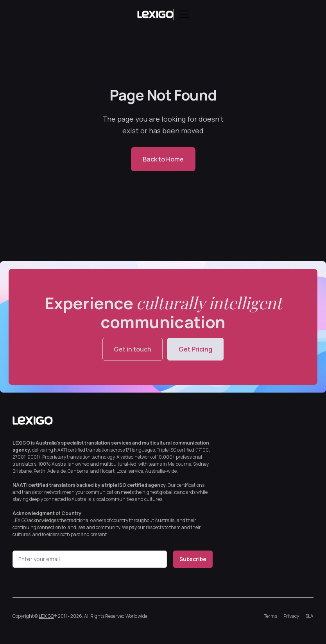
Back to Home (163, 159)
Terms (270, 616)
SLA (309, 616)
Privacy (291, 616)
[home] (155, 14)
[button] (183, 14)
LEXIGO (46, 616)
